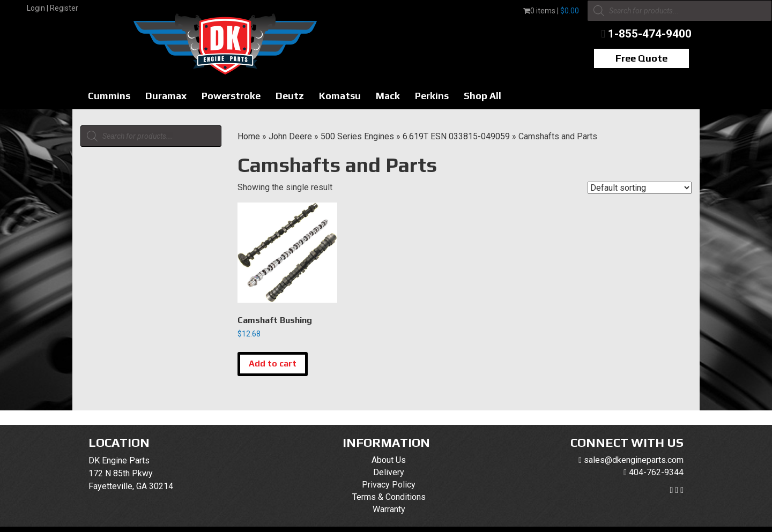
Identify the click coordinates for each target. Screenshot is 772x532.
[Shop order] (640, 188)
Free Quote (641, 58)
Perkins (432, 96)
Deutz (290, 96)
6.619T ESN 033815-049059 (456, 136)
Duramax (166, 96)
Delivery (389, 472)
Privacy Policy (389, 485)
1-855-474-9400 (650, 34)
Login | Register (53, 8)
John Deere (290, 136)
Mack (388, 96)
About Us (389, 460)
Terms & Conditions (389, 497)
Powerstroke (231, 96)
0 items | (551, 11)
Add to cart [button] (273, 364)
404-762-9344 (656, 472)
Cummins (109, 96)
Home (249, 136)
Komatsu (340, 96)
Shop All (482, 96)
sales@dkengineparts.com (634, 460)
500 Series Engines (357, 136)
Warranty (389, 509)
